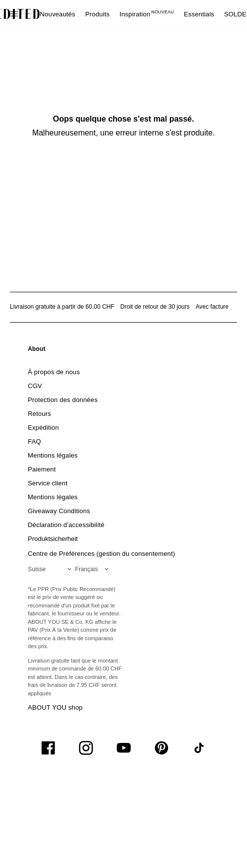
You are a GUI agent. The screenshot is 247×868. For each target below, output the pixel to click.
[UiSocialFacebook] (48, 748)
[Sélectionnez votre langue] (94, 569)
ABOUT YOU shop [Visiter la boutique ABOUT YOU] (55, 707)
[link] (37, 351)
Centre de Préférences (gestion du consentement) (101, 554)
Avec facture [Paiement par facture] (212, 307)
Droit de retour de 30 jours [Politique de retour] (155, 307)
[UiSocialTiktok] (199, 748)
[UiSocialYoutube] (124, 748)
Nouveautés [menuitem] (57, 14)
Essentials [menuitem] (199, 14)
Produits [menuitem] (97, 14)
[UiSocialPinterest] (162, 748)
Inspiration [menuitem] (147, 14)
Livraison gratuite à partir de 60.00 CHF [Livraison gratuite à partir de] (62, 307)
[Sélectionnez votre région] (51, 569)
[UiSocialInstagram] (86, 748)
